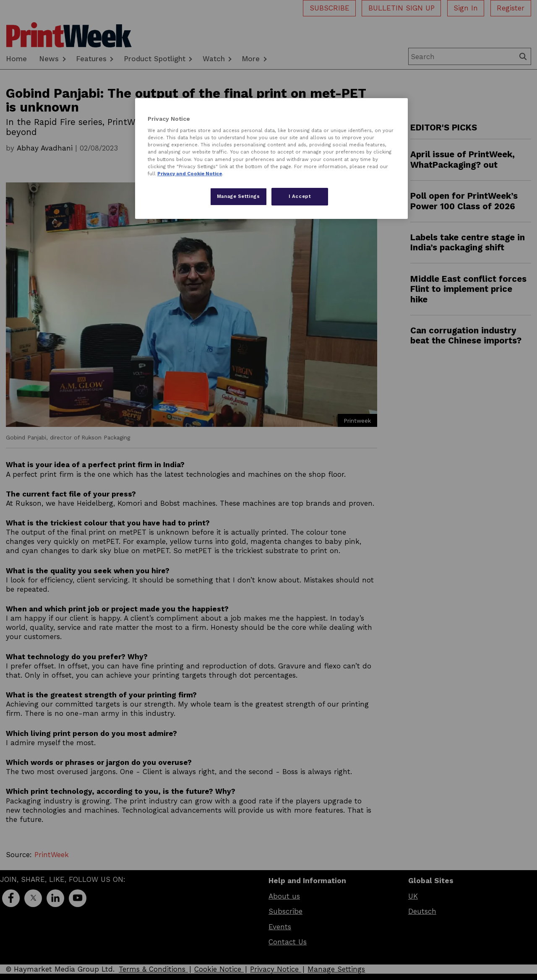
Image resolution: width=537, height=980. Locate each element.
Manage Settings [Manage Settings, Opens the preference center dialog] (239, 196)
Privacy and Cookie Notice (190, 174)
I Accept (300, 196)
